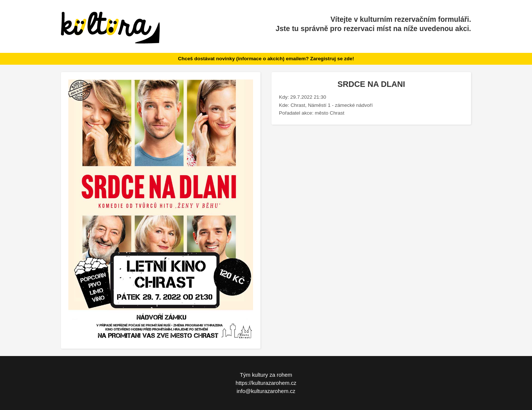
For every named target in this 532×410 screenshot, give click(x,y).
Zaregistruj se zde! (332, 59)
